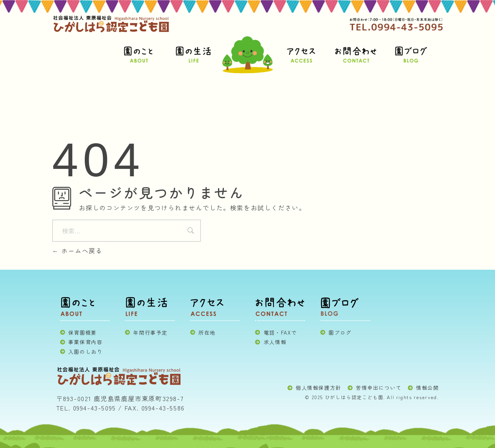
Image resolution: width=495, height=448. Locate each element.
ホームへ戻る (78, 251)
